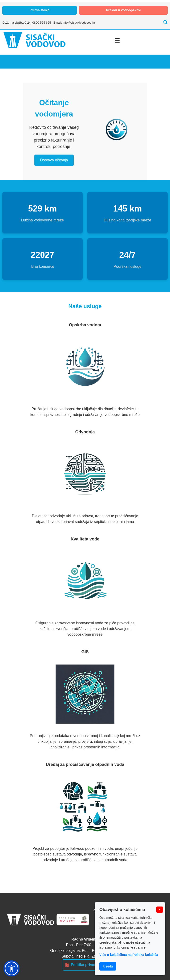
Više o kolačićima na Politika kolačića (129, 955)
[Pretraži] (164, 23)
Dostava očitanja (54, 160)
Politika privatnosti (85, 965)
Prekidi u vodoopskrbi (123, 10)
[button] (12, 968)
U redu (108, 966)
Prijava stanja (40, 10)
